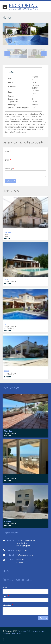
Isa (5, 476)
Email (8, 160)
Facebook (3, 639)
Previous (7, 54)
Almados (8, 431)
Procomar (22, 631)
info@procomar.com (24, 555)
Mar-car (7, 521)
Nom (8, 151)
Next (44, 54)
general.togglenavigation (5, 7)
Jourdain (8, 232)
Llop (6, 279)
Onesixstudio (16, 634)
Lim (5, 324)
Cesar (6, 371)
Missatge (10, 168)
